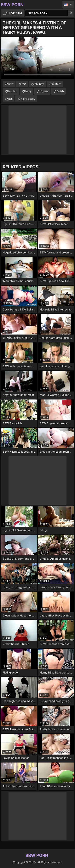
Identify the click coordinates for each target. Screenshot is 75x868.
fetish (60, 91)
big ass (44, 91)
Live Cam (15, 13)
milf (24, 84)
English (68, 5)
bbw (11, 84)
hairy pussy (28, 99)
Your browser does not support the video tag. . (37, 58)
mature (57, 84)
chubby (39, 84)
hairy (28, 91)
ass (10, 99)
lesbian (13, 91)
